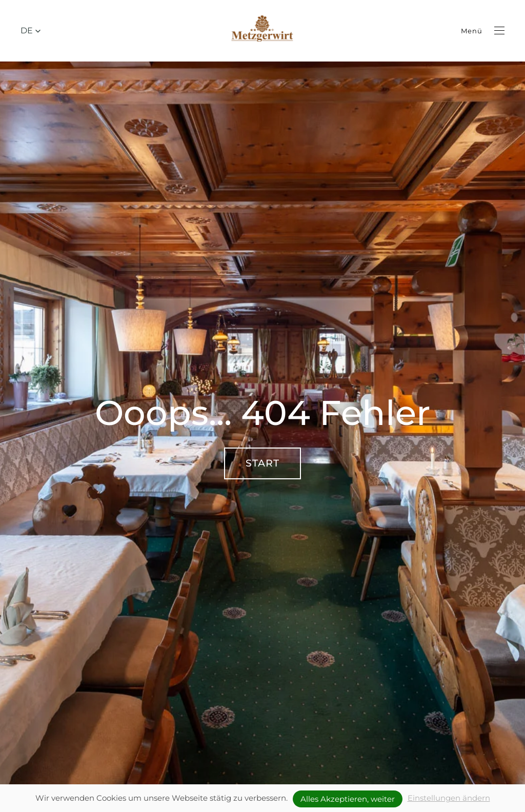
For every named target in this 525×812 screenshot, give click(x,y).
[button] (31, 31)
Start (262, 463)
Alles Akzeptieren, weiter (348, 799)
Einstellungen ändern (449, 798)
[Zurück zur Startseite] (263, 31)
